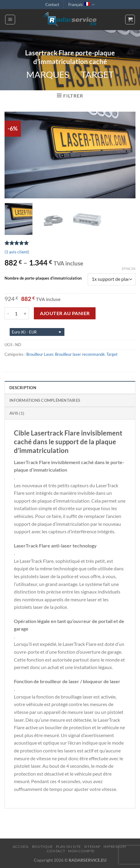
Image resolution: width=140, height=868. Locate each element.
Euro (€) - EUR (24, 332)
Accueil (21, 846)
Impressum (115, 846)
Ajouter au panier (65, 313)
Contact (52, 5)
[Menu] (10, 20)
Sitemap (92, 846)
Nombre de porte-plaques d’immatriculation (43, 278)
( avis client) (17, 252)
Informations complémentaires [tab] (45, 400)
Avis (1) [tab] (17, 413)
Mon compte (81, 851)
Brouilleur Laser (40, 354)
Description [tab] (23, 388)
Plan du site (68, 846)
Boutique (42, 846)
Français (81, 5)
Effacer (129, 269)
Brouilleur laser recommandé (80, 354)
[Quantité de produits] (16, 313)
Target (97, 75)
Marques (48, 75)
